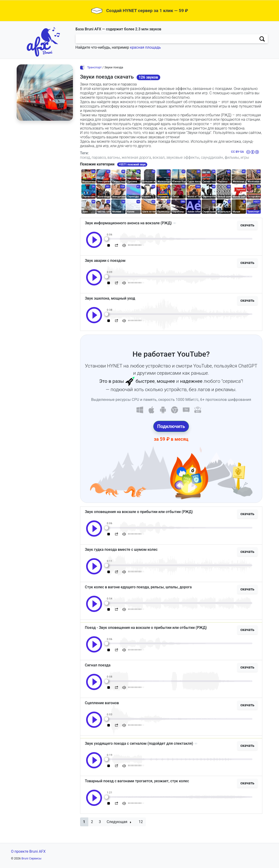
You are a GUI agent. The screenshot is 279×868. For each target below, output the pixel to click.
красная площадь (145, 47)
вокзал (159, 157)
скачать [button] (247, 225)
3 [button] (100, 822)
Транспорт (94, 67)
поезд (85, 157)
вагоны (114, 157)
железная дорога (136, 157)
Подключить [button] (171, 426)
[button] (84, 822)
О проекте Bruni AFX (28, 851)
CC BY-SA (237, 152)
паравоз (99, 157)
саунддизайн (212, 157)
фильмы (232, 157)
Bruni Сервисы (31, 858)
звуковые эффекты (183, 157)
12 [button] (141, 822)
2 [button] (92, 822)
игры (245, 157)
